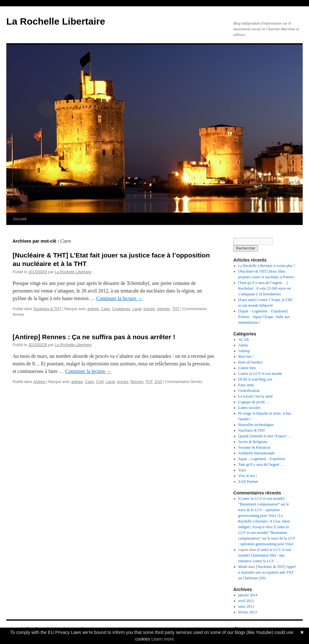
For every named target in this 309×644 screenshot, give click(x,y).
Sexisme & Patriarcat (254, 447)
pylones (163, 309)
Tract (242, 470)
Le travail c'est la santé (256, 396)
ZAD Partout (248, 482)
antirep (93, 309)
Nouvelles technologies (256, 425)
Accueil (20, 219)
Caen (105, 309)
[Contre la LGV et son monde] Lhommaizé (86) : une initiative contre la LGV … (265, 555)
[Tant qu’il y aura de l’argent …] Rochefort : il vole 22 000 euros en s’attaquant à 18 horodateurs (265, 288)
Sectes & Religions (253, 442)
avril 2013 (246, 601)
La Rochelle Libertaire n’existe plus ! (267, 266)
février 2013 (248, 612)
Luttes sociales (250, 408)
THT (176, 309)
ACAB (244, 340)
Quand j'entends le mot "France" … (265, 436)
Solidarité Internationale (257, 453)
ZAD (158, 382)
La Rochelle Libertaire (56, 21)
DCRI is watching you (255, 379)
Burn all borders (251, 362)
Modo (243, 567)
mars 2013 (246, 606)
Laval (137, 309)
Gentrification (249, 391)
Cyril (100, 382)
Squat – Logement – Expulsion (262, 459)
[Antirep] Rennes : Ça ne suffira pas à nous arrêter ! (94, 337)
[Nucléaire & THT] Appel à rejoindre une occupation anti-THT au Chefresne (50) (267, 572)
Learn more (163, 639)
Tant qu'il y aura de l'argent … (261, 464)
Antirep (39, 382)
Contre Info (247, 368)
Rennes (137, 382)
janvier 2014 (248, 595)
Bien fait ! (246, 357)
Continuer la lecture (119, 298)
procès (149, 309)
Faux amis (246, 385)
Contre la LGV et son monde (260, 374)
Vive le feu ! (248, 476)
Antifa (243, 345)
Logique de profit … (254, 402)
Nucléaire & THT (47, 309)
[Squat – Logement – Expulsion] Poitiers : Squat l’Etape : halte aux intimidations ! (264, 317)
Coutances (121, 309)
